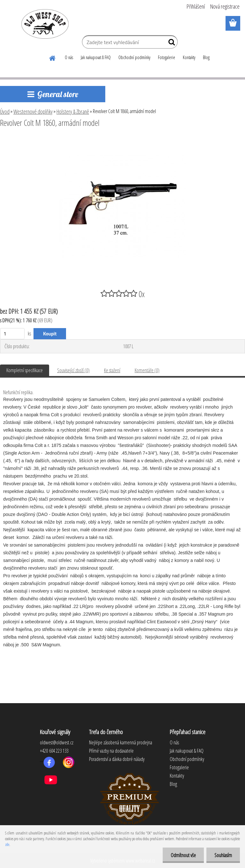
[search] (170, 43)
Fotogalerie (167, 57)
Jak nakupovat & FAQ (96, 57)
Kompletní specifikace (25, 370)
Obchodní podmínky (134, 57)
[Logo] (44, 24)
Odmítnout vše (183, 855)
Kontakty (189, 57)
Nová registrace (225, 6)
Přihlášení (196, 6)
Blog (206, 57)
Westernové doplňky (33, 111)
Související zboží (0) (73, 370)
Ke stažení (112, 370)
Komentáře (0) (147, 370)
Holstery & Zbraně (73, 111)
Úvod (5, 111)
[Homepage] (53, 57)
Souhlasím (223, 855)
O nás (69, 57)
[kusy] (12, 334)
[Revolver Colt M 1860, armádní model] (122, 140)
